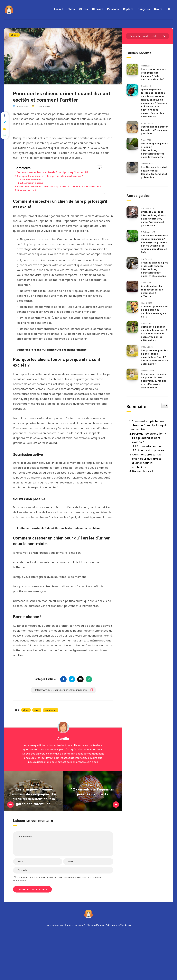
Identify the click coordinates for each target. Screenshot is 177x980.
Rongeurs (144, 9)
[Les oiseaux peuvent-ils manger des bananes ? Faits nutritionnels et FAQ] (132, 70)
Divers (158, 9)
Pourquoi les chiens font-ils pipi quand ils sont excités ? (50, 176)
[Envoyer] (165, 36)
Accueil (58, 9)
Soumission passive (33, 183)
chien (26, 710)
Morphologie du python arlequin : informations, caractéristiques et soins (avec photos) (155, 150)
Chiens (83, 9)
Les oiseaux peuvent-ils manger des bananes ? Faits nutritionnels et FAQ (154, 74)
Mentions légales (95, 925)
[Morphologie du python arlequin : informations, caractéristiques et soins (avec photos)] (132, 144)
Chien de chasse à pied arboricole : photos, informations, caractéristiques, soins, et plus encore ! (155, 269)
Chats (71, 9)
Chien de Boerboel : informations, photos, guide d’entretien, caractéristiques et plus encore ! (154, 219)
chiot (37, 710)
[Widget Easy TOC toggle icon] (165, 406)
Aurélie (63, 739)
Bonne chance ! (27, 190)
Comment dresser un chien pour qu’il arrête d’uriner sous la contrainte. (59, 187)
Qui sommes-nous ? (75, 925)
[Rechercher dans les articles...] (147, 36)
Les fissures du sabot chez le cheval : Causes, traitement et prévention (154, 172)
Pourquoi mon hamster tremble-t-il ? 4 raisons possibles (155, 130)
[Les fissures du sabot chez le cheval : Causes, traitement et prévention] (132, 167)
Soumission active (31, 180)
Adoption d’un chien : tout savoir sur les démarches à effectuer (153, 291)
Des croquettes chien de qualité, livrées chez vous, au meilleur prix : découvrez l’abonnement (154, 381)
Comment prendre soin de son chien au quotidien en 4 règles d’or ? (155, 312)
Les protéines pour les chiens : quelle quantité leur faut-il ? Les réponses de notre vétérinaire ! (155, 357)
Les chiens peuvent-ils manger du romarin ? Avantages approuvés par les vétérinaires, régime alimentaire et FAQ (154, 244)
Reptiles (128, 9)
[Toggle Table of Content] (98, 168)
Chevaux (97, 9)
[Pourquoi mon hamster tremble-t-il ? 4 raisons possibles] (132, 127)
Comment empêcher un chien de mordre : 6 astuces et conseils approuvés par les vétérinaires (154, 334)
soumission (51, 710)
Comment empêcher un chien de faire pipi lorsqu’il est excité (52, 172)
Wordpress (126, 925)
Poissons (113, 9)
